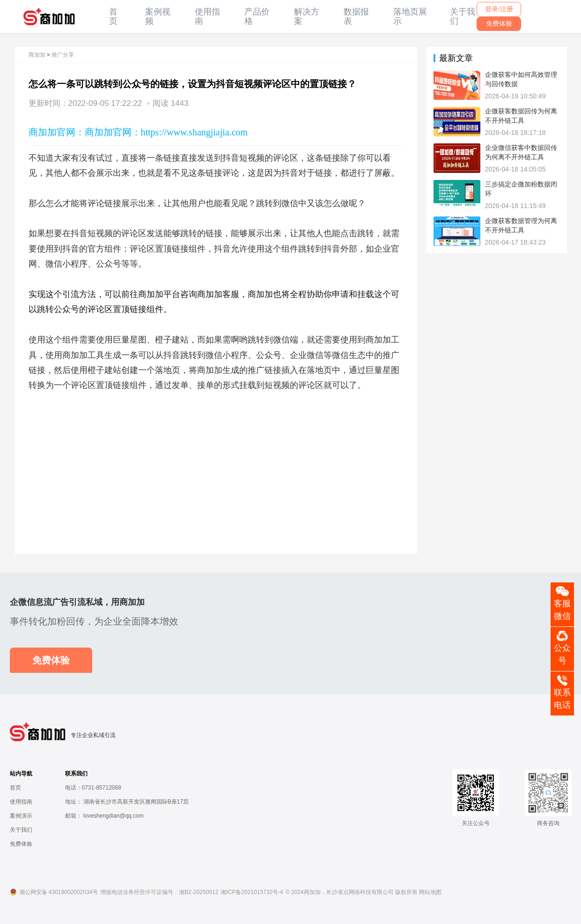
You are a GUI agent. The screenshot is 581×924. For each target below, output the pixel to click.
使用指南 (21, 802)
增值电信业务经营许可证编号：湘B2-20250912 (159, 892)
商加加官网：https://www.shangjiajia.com (166, 132)
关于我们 (21, 830)
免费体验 (499, 24)
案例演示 (21, 816)
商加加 (37, 55)
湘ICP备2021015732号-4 (252, 892)
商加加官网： (57, 132)
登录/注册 (499, 9)
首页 (113, 16)
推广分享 (63, 55)
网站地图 (430, 892)
